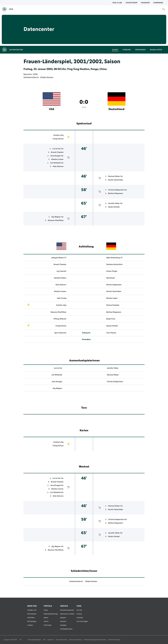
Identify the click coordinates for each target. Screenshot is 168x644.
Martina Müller (114, 176)
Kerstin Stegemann (114, 285)
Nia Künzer (111, 278)
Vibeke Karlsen (47, 77)
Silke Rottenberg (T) (114, 258)
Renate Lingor (112, 298)
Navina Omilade (113, 305)
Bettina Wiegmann (116, 193)
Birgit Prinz (111, 319)
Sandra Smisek (114, 207)
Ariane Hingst (112, 271)
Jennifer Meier (114, 203)
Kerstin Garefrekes (116, 180)
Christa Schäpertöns (116, 190)
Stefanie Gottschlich (114, 264)
